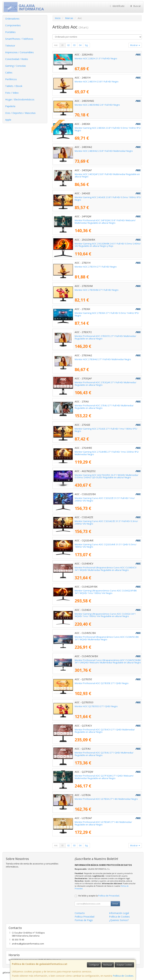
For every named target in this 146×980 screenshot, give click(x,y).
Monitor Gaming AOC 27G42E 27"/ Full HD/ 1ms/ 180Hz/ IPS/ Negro (106, 430)
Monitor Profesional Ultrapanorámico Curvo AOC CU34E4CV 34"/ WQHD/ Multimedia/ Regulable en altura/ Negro (106, 569)
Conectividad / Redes (17, 59)
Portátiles (10, 32)
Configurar (94, 965)
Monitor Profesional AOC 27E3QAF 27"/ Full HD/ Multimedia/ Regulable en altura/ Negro (105, 384)
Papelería (10, 106)
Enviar (115, 904)
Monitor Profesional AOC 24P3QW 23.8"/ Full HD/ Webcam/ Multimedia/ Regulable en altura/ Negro (105, 222)
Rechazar (108, 965)
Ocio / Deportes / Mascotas (20, 113)
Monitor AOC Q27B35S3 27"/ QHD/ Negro (96, 706)
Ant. (56, 45)
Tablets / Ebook (14, 86)
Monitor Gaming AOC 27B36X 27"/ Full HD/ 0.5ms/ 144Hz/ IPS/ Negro (107, 314)
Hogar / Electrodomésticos (20, 99)
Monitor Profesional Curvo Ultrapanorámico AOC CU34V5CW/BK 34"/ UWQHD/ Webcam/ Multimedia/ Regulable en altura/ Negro (108, 661)
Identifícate (117, 6)
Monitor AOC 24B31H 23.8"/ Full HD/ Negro (97, 82)
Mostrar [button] (135, 45)
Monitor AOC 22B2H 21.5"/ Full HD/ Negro (96, 58)
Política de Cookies (123, 976)
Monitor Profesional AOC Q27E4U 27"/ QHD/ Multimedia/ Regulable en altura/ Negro (104, 754)
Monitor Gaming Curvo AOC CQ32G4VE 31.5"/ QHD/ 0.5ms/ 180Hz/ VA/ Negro (106, 546)
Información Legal (119, 913)
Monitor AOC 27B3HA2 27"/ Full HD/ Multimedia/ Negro (103, 359)
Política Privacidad (84, 917)
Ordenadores (12, 19)
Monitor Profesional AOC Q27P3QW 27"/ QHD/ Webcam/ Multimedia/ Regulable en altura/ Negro (104, 777)
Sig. (87, 45)
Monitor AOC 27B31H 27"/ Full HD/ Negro (96, 267)
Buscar (135, 6)
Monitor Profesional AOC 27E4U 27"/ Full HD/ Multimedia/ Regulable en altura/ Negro (104, 407)
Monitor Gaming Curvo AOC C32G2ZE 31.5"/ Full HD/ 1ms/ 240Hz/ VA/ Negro (105, 499)
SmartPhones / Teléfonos (19, 39)
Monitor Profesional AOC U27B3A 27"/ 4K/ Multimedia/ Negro (106, 799)
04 (80, 45)
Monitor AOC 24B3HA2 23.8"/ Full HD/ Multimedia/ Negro (104, 151)
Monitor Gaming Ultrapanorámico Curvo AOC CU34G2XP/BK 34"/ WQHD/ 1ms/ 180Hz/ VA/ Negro (106, 592)
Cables (9, 73)
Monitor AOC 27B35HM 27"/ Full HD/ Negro (97, 290)
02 (68, 45)
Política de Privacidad (109, 896)
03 (74, 45)
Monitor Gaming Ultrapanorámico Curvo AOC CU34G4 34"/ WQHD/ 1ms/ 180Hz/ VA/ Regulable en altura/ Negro (105, 615)
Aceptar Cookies (124, 965)
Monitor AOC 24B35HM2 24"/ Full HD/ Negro (97, 105)
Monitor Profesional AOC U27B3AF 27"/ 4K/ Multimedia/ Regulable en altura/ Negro (103, 823)
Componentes (13, 25)
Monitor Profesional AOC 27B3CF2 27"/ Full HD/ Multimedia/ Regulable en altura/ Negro (105, 337)
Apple (8, 120)
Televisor (10, 46)
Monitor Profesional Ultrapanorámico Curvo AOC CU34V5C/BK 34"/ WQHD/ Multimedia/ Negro (107, 638)
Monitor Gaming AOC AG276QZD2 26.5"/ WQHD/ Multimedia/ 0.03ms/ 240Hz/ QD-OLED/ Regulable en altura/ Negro (106, 476)
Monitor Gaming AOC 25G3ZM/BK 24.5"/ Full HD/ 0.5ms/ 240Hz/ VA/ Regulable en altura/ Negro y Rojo (108, 245)
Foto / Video (12, 93)
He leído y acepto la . (99, 896)
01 (63, 45)
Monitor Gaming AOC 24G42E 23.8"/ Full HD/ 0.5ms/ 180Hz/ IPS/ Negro (108, 199)
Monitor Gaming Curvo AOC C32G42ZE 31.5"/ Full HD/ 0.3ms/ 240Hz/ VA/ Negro (106, 522)
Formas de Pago (84, 920)
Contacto (80, 913)
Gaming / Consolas (16, 66)
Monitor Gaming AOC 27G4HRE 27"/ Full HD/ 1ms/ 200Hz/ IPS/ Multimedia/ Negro (107, 453)
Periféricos (11, 79)
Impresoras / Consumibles (19, 52)
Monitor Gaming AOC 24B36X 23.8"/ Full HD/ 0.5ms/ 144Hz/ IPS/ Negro (108, 129)
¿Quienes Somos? (119, 920)
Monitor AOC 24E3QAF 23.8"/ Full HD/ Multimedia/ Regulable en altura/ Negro (107, 175)
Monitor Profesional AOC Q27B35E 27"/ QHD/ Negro (102, 683)
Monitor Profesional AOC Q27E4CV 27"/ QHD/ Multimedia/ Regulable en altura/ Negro (105, 731)
